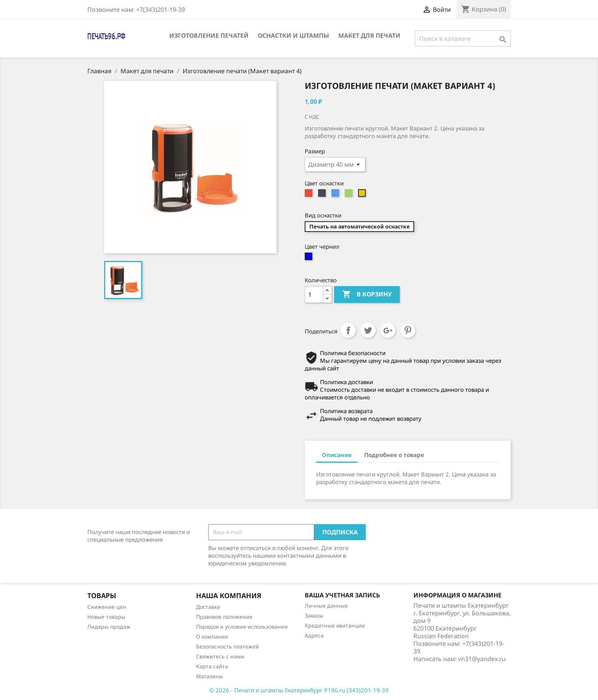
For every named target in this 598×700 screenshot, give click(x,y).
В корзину (367, 294)
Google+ (388, 330)
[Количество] (314, 294)
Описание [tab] (337, 455)
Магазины (210, 676)
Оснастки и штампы (293, 35)
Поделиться (348, 330)
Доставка (208, 607)
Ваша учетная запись (342, 595)
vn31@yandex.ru (482, 659)
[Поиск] (463, 39)
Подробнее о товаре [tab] (394, 455)
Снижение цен (107, 607)
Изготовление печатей (209, 35)
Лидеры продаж (109, 627)
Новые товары (106, 617)
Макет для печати (369, 35)
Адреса (314, 635)
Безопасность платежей (227, 646)
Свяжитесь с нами (220, 656)
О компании (212, 636)
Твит (368, 330)
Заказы (314, 616)
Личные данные (326, 606)
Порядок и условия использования (242, 627)
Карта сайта (212, 666)
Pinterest (408, 330)
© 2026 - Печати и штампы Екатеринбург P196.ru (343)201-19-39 (299, 690)
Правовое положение (224, 617)
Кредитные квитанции (335, 625)
